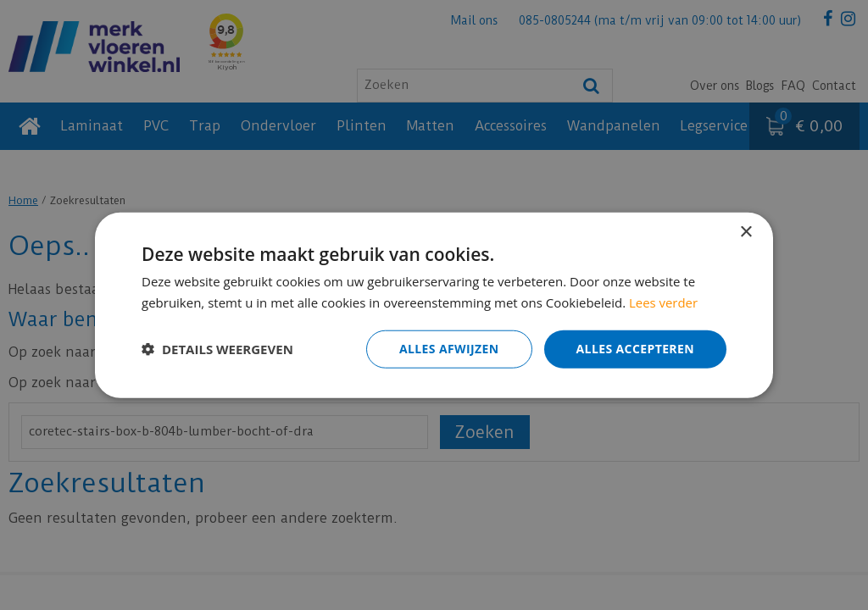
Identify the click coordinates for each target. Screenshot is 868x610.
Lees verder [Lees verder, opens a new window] (664, 302)
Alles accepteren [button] (635, 349)
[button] (217, 349)
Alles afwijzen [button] (449, 349)
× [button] (746, 233)
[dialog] (434, 305)
